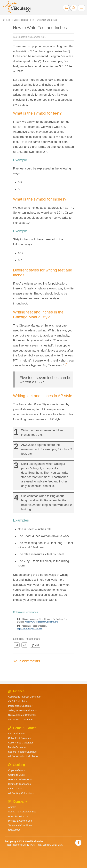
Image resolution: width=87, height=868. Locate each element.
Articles (12, 807)
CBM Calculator (17, 733)
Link (35, 645)
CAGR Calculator (18, 701)
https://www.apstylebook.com (30, 629)
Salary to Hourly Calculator (23, 710)
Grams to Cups (16, 775)
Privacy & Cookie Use (20, 821)
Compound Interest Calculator (24, 697)
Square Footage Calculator (23, 752)
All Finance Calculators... (22, 720)
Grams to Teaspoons (19, 784)
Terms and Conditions (20, 825)
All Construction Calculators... (24, 756)
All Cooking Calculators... (22, 793)
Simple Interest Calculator (22, 715)
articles (24, 20)
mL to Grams (15, 788)
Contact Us (14, 830)
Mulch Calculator (17, 747)
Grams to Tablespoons (20, 779)
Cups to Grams (16, 770)
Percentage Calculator (20, 706)
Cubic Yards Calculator (21, 743)
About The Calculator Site (22, 812)
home (9, 20)
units (16, 20)
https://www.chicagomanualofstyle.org (41, 622)
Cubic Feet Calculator (20, 738)
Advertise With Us (18, 816)
